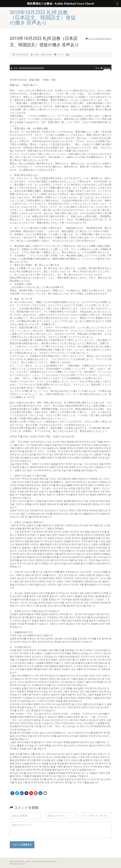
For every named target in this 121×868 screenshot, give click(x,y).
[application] (61, 67)
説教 (67, 55)
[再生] (12, 68)
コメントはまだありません (99, 39)
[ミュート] (102, 68)
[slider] (31, 68)
